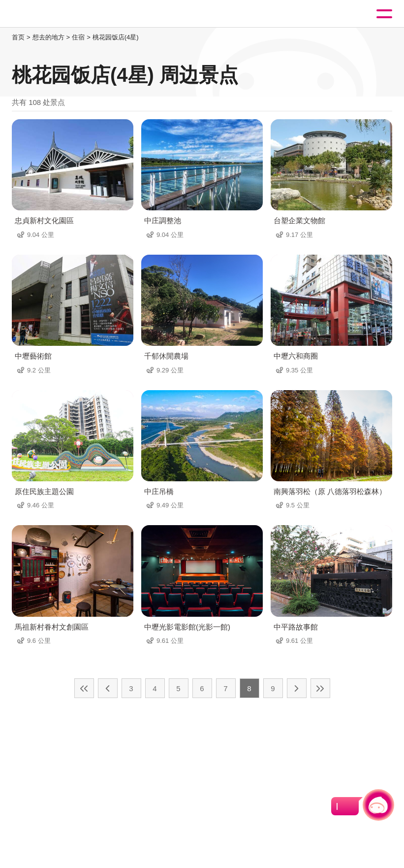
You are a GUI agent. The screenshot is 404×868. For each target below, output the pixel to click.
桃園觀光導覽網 (48, 14)
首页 (18, 37)
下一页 (297, 688)
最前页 (84, 688)
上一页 (108, 688)
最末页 (320, 688)
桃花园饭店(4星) (116, 37)
